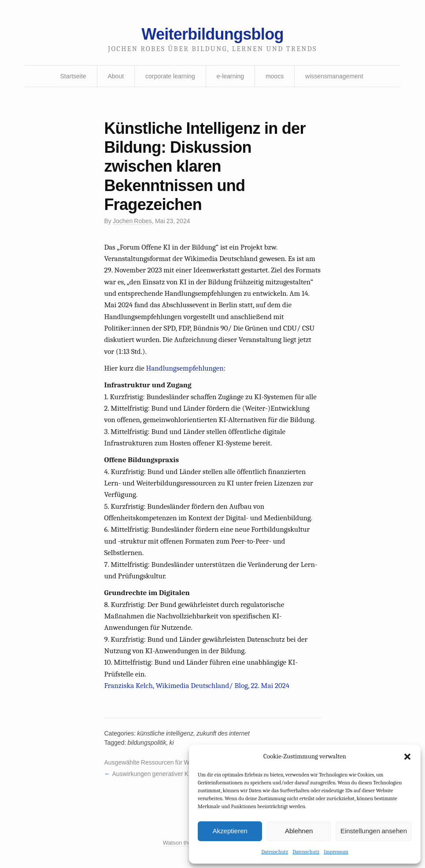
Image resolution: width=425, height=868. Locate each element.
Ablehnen (299, 831)
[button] (407, 757)
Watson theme (181, 843)
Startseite (73, 76)
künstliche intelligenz (165, 733)
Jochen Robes (132, 221)
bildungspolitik (147, 743)
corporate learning (170, 76)
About (116, 76)
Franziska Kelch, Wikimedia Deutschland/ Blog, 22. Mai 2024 (197, 686)
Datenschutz (275, 852)
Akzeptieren (230, 831)
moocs (275, 76)
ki (172, 743)
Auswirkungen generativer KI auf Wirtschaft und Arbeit (185, 774)
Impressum (336, 852)
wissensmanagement (334, 76)
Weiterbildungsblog (212, 34)
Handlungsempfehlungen (185, 368)
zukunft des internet (223, 733)
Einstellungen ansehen (374, 831)
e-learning (230, 76)
